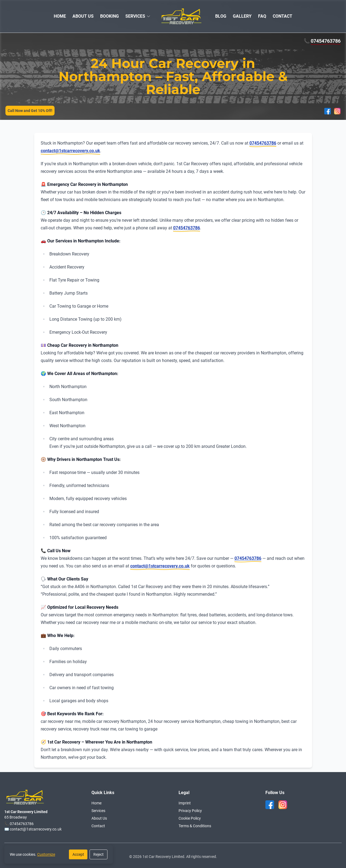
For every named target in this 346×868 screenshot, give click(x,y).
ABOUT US (83, 16)
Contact (98, 826)
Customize (46, 854)
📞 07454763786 (19, 824)
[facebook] (270, 805)
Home (96, 803)
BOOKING (109, 16)
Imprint (185, 803)
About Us (99, 818)
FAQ (262, 16)
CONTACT (282, 16)
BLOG (221, 16)
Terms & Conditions (195, 826)
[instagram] (283, 805)
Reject (99, 854)
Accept (78, 854)
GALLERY (242, 16)
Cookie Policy (190, 818)
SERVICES (135, 16)
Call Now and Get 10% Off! (30, 111)
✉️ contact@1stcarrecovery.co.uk (33, 829)
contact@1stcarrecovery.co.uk (70, 151)
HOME (60, 16)
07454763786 (326, 41)
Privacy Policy (190, 811)
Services (98, 811)
